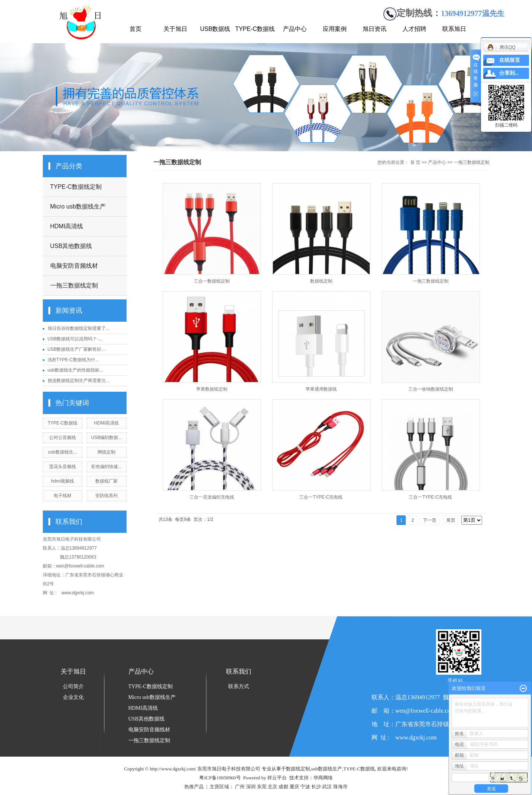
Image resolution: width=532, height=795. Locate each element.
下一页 (430, 520)
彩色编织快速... (106, 467)
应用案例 (335, 29)
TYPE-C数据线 (255, 29)
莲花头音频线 (63, 467)
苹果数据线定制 (212, 389)
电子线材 (63, 496)
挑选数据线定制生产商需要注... (79, 381)
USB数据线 (215, 29)
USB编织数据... (107, 438)
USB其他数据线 (71, 246)
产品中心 (295, 29)
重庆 (294, 787)
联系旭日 (454, 29)
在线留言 (510, 60)
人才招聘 (414, 29)
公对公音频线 (63, 438)
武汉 (327, 787)
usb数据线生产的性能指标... (75, 370)
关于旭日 (175, 29)
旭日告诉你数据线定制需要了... (79, 328)
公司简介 (73, 686)
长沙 (316, 787)
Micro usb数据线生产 (78, 206)
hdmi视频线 (63, 481)
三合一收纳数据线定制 (431, 389)
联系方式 (239, 686)
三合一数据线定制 (212, 281)
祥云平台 (277, 778)
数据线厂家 (106, 481)
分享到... (509, 73)
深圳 (251, 787)
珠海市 (340, 787)
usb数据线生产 (327, 769)
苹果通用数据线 (321, 389)
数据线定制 (321, 281)
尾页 (451, 520)
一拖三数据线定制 (74, 285)
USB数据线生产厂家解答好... (77, 349)
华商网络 (323, 778)
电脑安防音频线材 (74, 266)
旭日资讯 (375, 29)
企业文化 (73, 697)
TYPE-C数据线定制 (76, 187)
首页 (136, 29)
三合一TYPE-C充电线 (321, 497)
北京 (273, 787)
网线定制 (106, 452)
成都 (283, 787)
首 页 (415, 162)
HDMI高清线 (67, 226)
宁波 (305, 787)
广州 (240, 787)
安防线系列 (106, 496)
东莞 (262, 787)
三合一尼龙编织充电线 (212, 497)
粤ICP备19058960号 (220, 778)
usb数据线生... (62, 452)
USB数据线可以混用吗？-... (75, 339)
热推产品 (194, 787)
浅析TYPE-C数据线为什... (73, 360)
